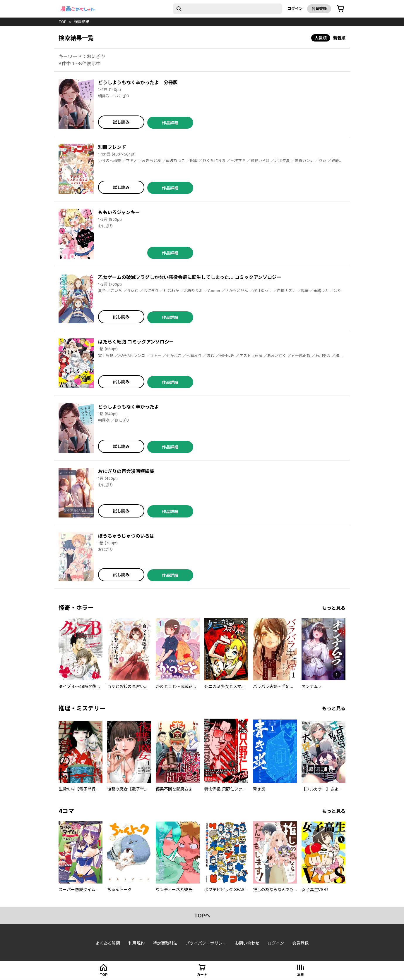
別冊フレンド (112, 147)
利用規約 (136, 943)
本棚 (301, 975)
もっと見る (334, 608)
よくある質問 (108, 943)
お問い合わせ (247, 943)
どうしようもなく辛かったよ (129, 407)
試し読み (121, 122)
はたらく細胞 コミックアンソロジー (136, 342)
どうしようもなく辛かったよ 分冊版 (138, 82)
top (63, 22)
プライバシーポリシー (206, 943)
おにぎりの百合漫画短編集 (126, 471)
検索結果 (82, 22)
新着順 (339, 38)
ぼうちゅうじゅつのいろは (126, 536)
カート (202, 975)
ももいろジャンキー (119, 212)
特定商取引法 (165, 943)
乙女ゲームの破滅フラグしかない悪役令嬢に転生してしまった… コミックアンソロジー (190, 277)
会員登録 (319, 8)
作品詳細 (170, 123)
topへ (202, 916)
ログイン (295, 8)
